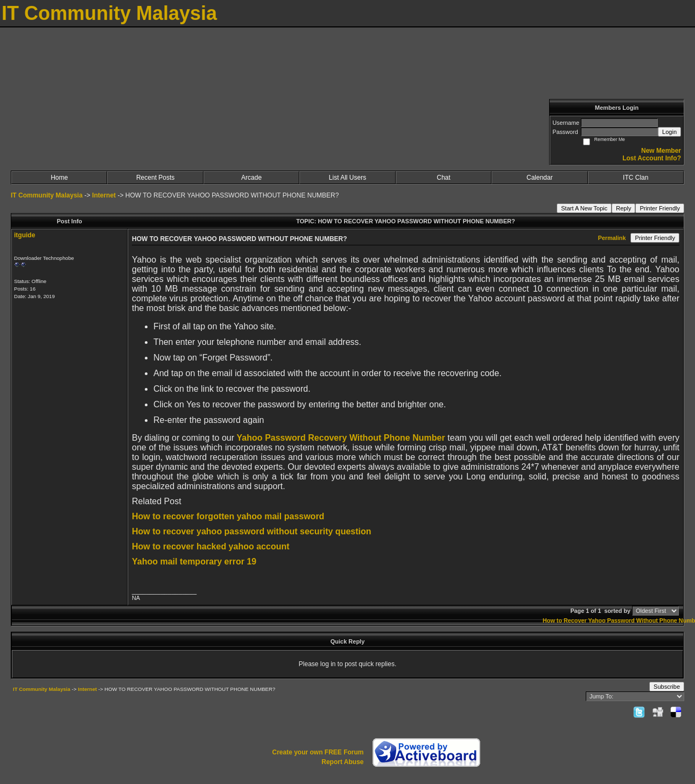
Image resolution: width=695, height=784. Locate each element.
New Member (661, 151)
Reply (623, 208)
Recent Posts (155, 178)
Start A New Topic (584, 208)
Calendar (540, 178)
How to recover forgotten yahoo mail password (228, 516)
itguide (24, 235)
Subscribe (667, 687)
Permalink (612, 238)
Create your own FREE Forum (318, 752)
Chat (443, 178)
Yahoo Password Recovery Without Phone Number (341, 438)
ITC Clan (636, 178)
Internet (104, 195)
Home (59, 178)
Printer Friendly (660, 208)
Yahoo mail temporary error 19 (194, 561)
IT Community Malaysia (47, 195)
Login (669, 132)
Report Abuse (342, 762)
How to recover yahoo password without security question (252, 531)
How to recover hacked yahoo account (211, 546)
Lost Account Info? (652, 158)
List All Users (347, 178)
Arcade (251, 178)
